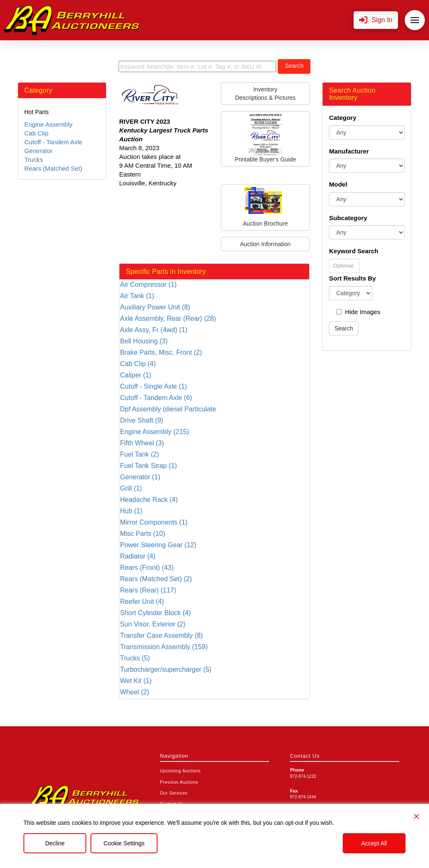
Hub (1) (131, 511)
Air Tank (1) (137, 296)
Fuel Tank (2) (139, 454)
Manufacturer (349, 151)
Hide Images (358, 312)
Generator (39, 151)
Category (342, 118)
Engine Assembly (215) (154, 432)
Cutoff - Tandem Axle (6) (156, 398)
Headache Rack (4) (149, 500)
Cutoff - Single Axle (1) (153, 386)
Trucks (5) (135, 658)
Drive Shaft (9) (141, 420)
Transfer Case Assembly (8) (161, 635)
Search (294, 66)
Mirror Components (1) (154, 522)
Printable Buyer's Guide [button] (265, 138)
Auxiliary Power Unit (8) (155, 307)
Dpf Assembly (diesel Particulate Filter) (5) (168, 409)
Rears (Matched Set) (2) (156, 579)
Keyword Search (354, 251)
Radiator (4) (137, 556)
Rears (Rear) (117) (148, 590)
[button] (376, 20)
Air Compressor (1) (148, 285)
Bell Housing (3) (144, 341)
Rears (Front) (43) (147, 568)
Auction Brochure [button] (265, 207)
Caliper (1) (136, 375)
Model (338, 184)
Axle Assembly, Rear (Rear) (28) (168, 318)
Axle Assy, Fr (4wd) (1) (154, 330)
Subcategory (348, 218)
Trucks (34, 160)
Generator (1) (140, 477)
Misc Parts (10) (142, 534)
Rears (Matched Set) (53, 168)
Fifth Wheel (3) (142, 443)
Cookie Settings (124, 843)
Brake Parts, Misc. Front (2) (161, 352)
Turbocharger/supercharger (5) (165, 669)
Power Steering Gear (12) (158, 545)
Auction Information (265, 244)
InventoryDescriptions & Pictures (265, 94)
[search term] (197, 66)
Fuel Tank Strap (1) (148, 466)
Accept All (374, 843)
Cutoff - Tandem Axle (53, 142)
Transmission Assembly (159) (164, 647)
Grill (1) (131, 488)
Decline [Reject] (55, 843)
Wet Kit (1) (136, 681)
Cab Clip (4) (138, 364)
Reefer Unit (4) (142, 602)
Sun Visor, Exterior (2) (152, 624)
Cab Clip (36, 133)
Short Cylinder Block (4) (155, 613)
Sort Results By (352, 278)
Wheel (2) (134, 692)
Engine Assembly (48, 124)
